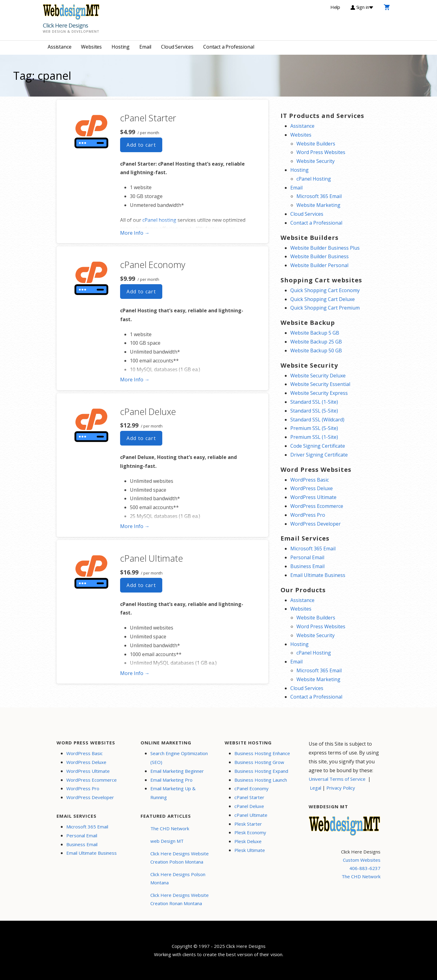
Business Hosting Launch (261, 780)
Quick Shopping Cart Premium (325, 308)
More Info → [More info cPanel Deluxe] (135, 526)
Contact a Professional (229, 47)
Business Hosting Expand (261, 771)
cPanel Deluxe (148, 411)
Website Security (316, 161)
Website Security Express (319, 393)
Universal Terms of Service (337, 779)
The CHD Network (170, 828)
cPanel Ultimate (152, 558)
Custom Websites (362, 860)
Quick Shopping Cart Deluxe (323, 299)
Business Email (307, 566)
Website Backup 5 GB (315, 333)
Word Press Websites (321, 152)
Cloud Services (177, 47)
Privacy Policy (341, 788)
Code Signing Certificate (318, 446)
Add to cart (141, 145)
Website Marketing (318, 205)
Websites (91, 47)
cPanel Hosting (314, 179)
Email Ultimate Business (318, 575)
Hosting (121, 47)
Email (145, 47)
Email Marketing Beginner (177, 771)
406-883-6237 (365, 868)
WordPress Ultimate (313, 497)
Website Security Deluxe (318, 376)
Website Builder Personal (319, 265)
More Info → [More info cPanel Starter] (135, 233)
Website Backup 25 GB (316, 342)
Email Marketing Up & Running (173, 793)
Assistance (59, 47)
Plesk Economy (250, 832)
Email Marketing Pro (171, 780)
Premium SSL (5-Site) (314, 428)
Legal (316, 788)
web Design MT (167, 841)
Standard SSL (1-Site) (314, 402)
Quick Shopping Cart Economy (325, 290)
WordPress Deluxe (312, 488)
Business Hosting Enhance (262, 753)
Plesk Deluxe (248, 841)
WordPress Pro (308, 515)
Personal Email (307, 557)
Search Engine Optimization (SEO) (179, 758)
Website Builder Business (319, 256)
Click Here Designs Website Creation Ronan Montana (180, 899)
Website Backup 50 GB (316, 351)
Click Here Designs (65, 25)
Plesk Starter (248, 824)
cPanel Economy (153, 264)
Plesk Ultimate (250, 850)
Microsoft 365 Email (319, 196)
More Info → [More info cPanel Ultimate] (135, 673)
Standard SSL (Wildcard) (317, 420)
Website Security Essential (320, 384)
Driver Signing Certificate (319, 455)
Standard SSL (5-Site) (314, 411)
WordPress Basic (310, 480)
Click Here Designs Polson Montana (178, 878)
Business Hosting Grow (259, 762)
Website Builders (316, 144)
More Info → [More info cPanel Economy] (135, 380)
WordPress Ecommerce (317, 506)
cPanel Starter (148, 118)
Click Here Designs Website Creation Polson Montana (180, 858)
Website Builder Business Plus (325, 248)
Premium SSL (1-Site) (314, 437)
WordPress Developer (316, 524)
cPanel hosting (159, 220)
